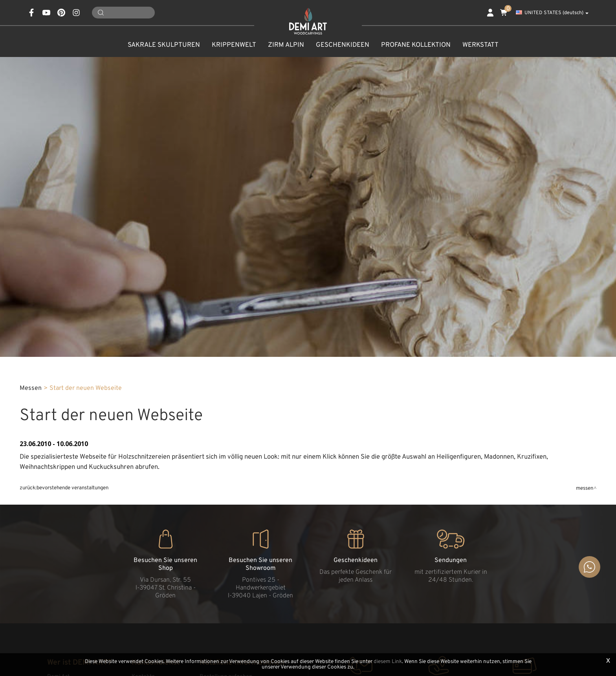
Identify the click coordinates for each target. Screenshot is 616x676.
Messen (31, 388)
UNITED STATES (552, 13)
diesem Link (388, 662)
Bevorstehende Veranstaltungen (72, 488)
